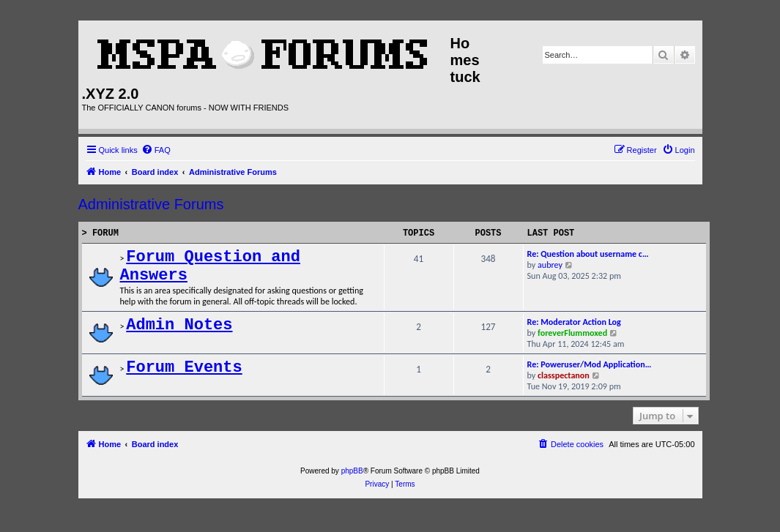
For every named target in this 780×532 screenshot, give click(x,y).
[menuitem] (156, 150)
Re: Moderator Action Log (574, 322)
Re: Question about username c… (588, 254)
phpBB (352, 471)
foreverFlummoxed (572, 333)
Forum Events (184, 368)
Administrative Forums (151, 204)
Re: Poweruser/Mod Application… (590, 364)
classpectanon (564, 375)
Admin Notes (179, 325)
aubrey (550, 265)
